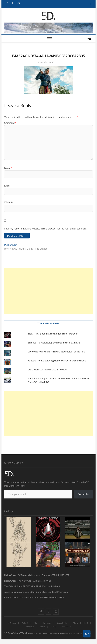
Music (75, 623)
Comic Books (62, 623)
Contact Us (67, 626)
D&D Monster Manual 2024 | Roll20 (47, 369)
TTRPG (54, 627)
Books (42, 627)
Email (8, 186)
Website (9, 202)
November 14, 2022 (47, 62)
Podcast (25, 623)
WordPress (60, 633)
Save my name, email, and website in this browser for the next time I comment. (46, 228)
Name (8, 168)
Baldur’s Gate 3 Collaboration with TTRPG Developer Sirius (34, 597)
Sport (86, 623)
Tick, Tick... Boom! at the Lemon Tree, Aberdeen (53, 334)
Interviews (30, 627)
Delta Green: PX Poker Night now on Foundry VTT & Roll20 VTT (37, 575)
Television (47, 623)
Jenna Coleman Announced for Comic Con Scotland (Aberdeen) (36, 592)
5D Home (12, 623)
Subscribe (83, 494)
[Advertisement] (48, 291)
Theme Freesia (48, 633)
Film (36, 623)
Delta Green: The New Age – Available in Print (27, 581)
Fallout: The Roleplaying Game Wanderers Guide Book (57, 360)
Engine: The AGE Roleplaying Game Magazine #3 (54, 342)
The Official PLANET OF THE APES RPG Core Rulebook (32, 586)
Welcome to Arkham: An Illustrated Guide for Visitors (56, 351)
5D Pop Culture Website (17, 633)
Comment (10, 123)
